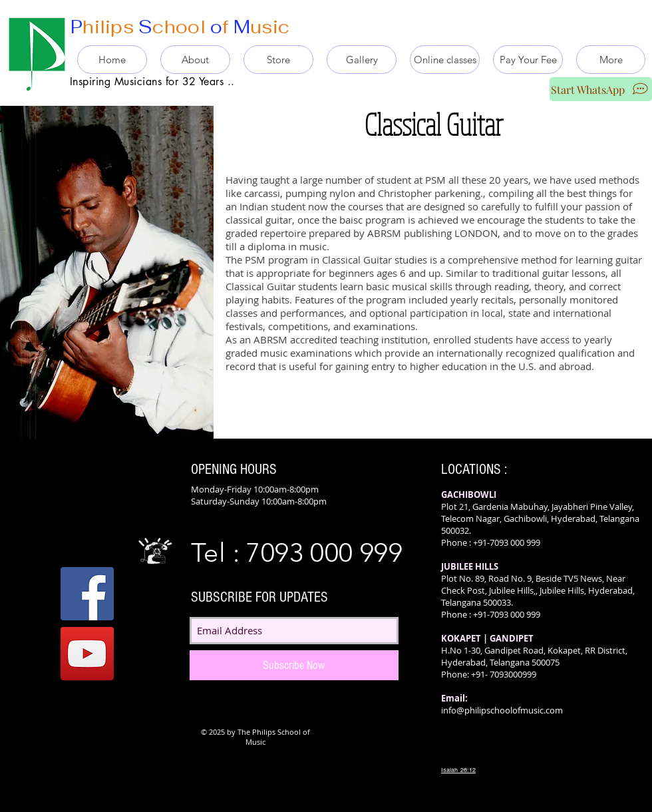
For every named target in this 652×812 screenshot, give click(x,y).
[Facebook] (87, 594)
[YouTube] (87, 654)
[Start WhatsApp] (601, 89)
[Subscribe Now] (294, 665)
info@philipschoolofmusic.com (502, 710)
